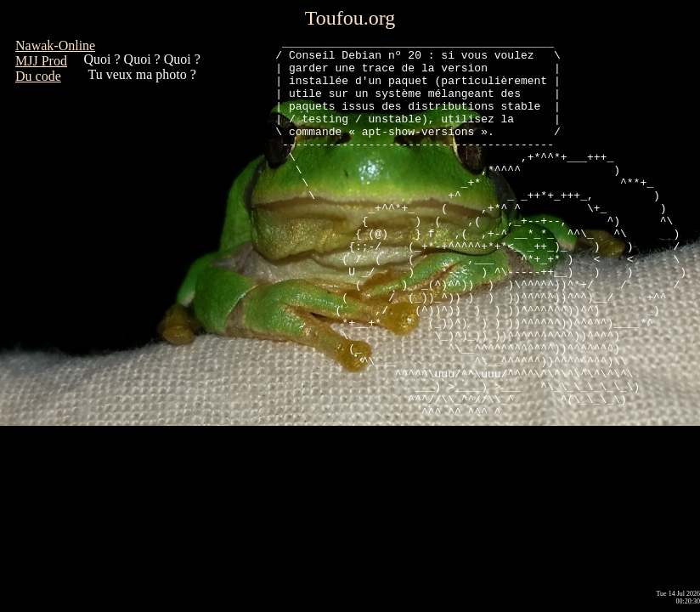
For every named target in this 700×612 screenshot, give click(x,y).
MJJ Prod (41, 61)
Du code (38, 76)
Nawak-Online (55, 45)
